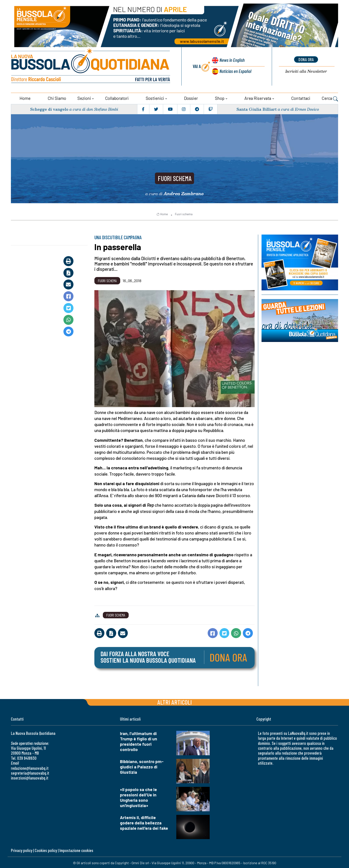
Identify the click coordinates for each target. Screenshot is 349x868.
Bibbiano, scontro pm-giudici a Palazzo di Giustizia (142, 766)
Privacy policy (22, 849)
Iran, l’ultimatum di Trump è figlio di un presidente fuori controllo (139, 740)
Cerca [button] (330, 98)
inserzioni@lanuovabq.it (30, 777)
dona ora (306, 59)
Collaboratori (117, 97)
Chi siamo (57, 97)
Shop (220, 97)
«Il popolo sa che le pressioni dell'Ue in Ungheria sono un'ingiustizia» (138, 797)
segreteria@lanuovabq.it (30, 772)
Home (25, 97)
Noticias (235, 70)
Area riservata (258, 97)
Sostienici (155, 97)
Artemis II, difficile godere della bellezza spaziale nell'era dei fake (144, 822)
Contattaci (301, 97)
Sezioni (84, 97)
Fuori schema (175, 177)
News (231, 60)
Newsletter (306, 71)
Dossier (191, 97)
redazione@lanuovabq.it (30, 767)
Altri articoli (175, 701)
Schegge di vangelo (50, 108)
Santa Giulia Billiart (256, 108)
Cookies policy (46, 849)
